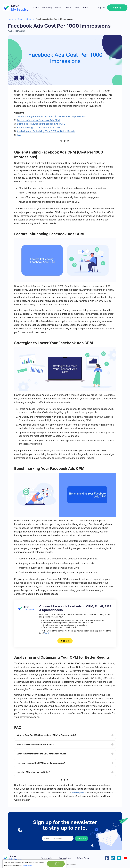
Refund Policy (83, 858)
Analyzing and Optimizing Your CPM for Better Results (46, 131)
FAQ (19, 135)
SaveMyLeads (79, 792)
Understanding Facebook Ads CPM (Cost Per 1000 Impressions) (51, 116)
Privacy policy (47, 858)
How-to (58, 8)
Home (11, 19)
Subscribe (82, 838)
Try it (46, 633)
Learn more (28, 865)
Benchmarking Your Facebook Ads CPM (39, 127)
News (36, 8)
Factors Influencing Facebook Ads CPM (38, 120)
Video (85, 8)
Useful (68, 8)
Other (77, 8)
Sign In (101, 8)
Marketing (47, 8)
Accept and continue (56, 864)
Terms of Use (65, 858)
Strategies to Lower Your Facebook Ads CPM (41, 124)
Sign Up (117, 8)
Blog (20, 19)
